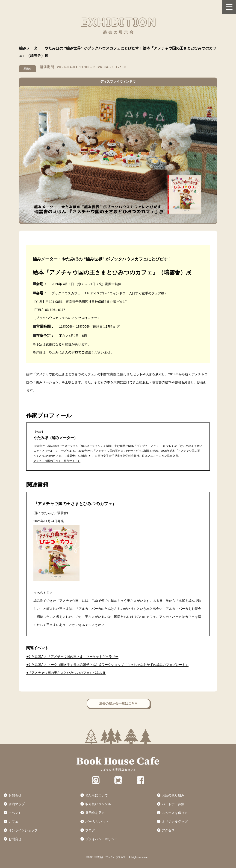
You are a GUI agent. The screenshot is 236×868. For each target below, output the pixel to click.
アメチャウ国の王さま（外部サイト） (57, 461)
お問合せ (15, 839)
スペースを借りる (175, 813)
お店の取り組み (173, 795)
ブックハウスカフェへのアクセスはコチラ (67, 318)
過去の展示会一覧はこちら (118, 703)
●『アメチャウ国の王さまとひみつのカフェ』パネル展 (66, 673)
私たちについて (97, 795)
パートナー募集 (173, 804)
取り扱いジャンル (98, 804)
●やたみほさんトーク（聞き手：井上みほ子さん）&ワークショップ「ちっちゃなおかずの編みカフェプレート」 (107, 665)
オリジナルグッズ (175, 822)
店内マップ (17, 804)
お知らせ (15, 795)
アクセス (168, 830)
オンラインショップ (23, 830)
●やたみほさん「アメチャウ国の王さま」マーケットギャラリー (72, 657)
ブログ (90, 830)
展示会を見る (95, 813)
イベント (15, 813)
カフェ (13, 822)
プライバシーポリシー (101, 839)
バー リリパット (97, 822)
